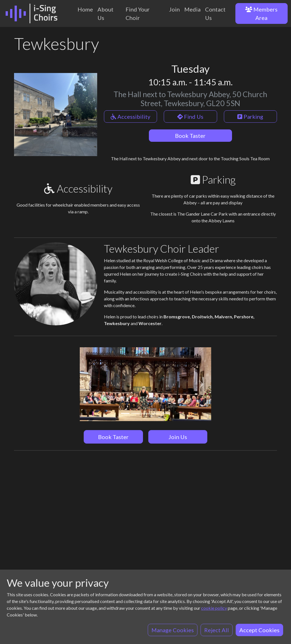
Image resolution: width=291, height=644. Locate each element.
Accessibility (130, 117)
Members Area (261, 13)
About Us (105, 13)
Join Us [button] (178, 437)
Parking (250, 117)
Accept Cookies (259, 630)
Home (85, 9)
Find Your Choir (138, 13)
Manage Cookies (173, 630)
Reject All (217, 630)
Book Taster (190, 136)
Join (174, 9)
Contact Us (215, 13)
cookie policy (214, 608)
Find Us (190, 117)
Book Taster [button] (113, 437)
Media (192, 9)
